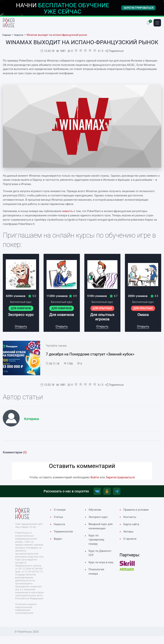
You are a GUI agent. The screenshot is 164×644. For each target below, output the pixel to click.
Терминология (65, 534)
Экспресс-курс (99, 519)
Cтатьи (59, 519)
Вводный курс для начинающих (99, 531)
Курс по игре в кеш (99, 575)
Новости (60, 526)
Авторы (129, 539)
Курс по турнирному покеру (98, 548)
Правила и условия (131, 514)
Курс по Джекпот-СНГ (99, 563)
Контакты (131, 524)
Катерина (32, 419)
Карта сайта (132, 531)
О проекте (131, 546)
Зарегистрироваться (120, 477)
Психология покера (97, 587)
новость (68, 211)
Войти (95, 477)
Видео (58, 541)
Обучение (96, 511)
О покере (61, 511)
